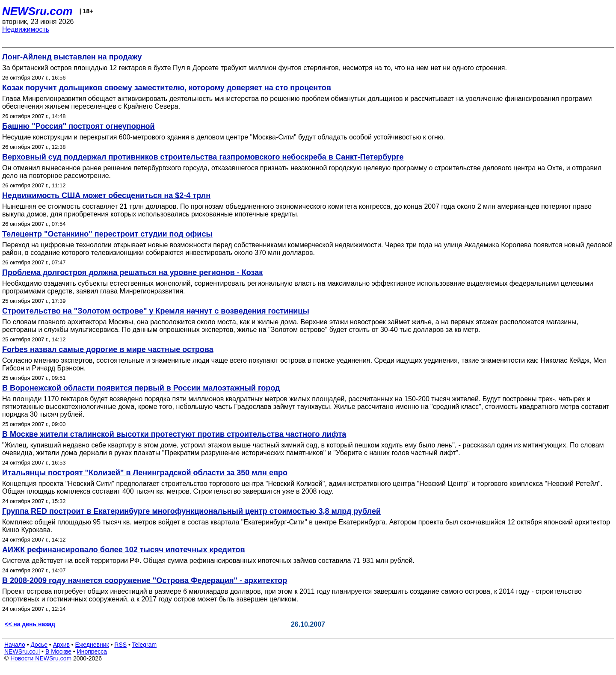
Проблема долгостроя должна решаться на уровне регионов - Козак (132, 272)
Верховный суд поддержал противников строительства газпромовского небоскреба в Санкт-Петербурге (203, 157)
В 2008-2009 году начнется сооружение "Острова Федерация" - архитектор (145, 580)
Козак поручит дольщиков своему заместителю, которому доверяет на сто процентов (167, 88)
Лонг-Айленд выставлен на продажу (72, 57)
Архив (61, 645)
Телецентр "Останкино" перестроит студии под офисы (107, 234)
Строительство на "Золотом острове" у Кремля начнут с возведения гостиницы (156, 311)
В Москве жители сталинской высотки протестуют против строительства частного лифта (174, 434)
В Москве (58, 651)
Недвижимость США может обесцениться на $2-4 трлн (106, 195)
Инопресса (92, 651)
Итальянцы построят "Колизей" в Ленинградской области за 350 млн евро (145, 473)
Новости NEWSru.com (41, 658)
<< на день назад (30, 624)
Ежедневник (92, 645)
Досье (39, 645)
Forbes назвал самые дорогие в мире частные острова (108, 349)
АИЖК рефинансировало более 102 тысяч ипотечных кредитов (124, 550)
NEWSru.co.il (22, 651)
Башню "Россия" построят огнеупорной (78, 126)
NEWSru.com (37, 11)
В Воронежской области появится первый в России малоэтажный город (141, 388)
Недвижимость (26, 29)
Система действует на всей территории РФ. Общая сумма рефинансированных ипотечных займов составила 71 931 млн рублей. (208, 561)
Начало (15, 645)
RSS (120, 645)
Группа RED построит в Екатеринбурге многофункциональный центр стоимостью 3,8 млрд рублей (191, 511)
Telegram (145, 645)
